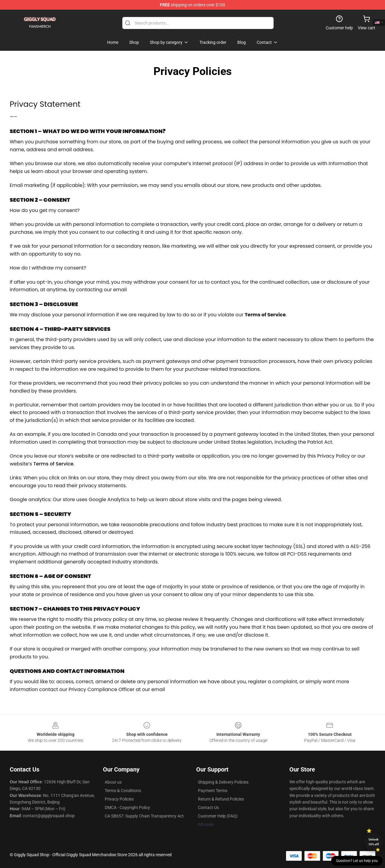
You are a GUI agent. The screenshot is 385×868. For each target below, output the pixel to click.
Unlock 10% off (374, 842)
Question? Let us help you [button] (357, 861)
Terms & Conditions (123, 791)
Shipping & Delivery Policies (223, 782)
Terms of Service (53, 464)
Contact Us (208, 808)
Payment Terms (213, 791)
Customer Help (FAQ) (218, 816)
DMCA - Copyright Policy (127, 808)
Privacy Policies (119, 799)
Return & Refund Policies (221, 799)
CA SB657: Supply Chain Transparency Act (144, 816)
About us (113, 782)
